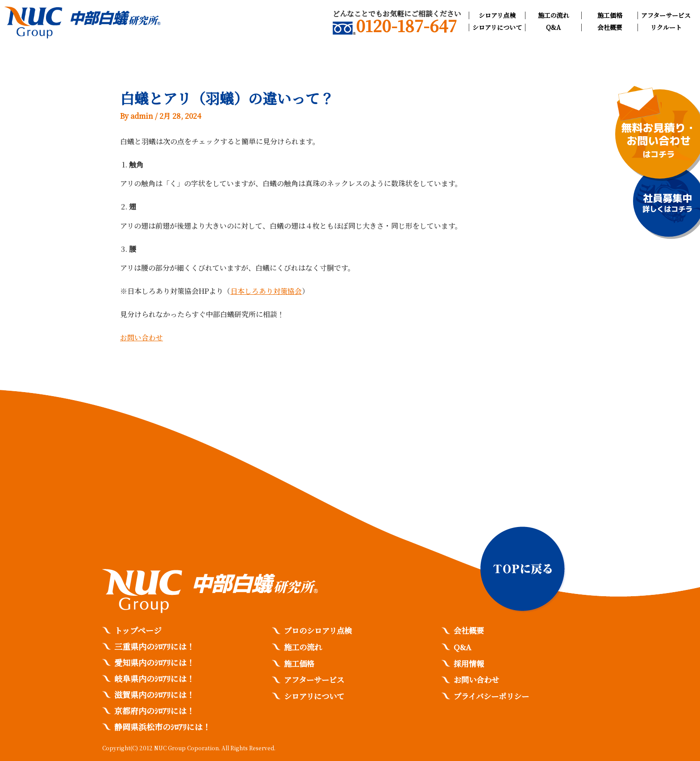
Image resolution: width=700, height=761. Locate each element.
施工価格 (610, 15)
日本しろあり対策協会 (266, 291)
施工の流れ (554, 15)
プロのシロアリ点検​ (320, 630)
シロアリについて (497, 27)
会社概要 (610, 27)
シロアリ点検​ (497, 15)
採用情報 (470, 662)
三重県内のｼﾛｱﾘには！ (154, 646)
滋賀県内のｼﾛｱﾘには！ (154, 694)
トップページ (138, 630)
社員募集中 (667, 203)
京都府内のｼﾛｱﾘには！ (154, 711)
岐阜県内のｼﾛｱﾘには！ (154, 678)
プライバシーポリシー (494, 694)
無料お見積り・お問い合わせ (659, 141)
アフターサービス (666, 15)
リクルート (666, 27)
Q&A (553, 27)
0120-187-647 (395, 27)
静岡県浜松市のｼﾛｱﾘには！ (162, 727)
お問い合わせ (142, 337)
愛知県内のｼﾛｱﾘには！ (154, 662)
